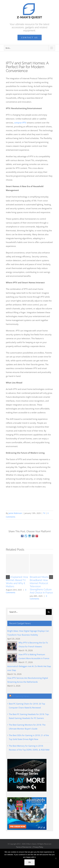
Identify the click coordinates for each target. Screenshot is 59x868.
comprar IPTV (20, 123)
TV (44, 513)
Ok (30, 862)
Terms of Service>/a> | (25, 847)
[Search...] (27, 612)
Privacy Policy (38, 847)
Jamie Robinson (15, 513)
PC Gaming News (21, 696)
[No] (56, 858)
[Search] (49, 612)
